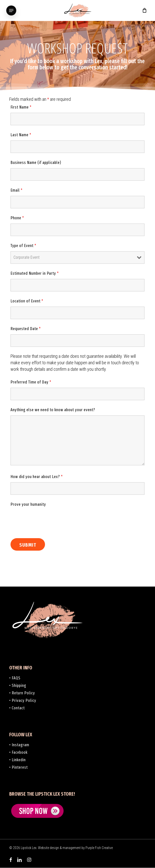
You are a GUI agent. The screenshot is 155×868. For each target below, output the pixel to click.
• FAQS (15, 678)
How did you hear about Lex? (37, 477)
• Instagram (19, 745)
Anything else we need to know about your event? (53, 410)
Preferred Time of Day (31, 382)
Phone (17, 218)
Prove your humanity (28, 504)
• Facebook (18, 752)
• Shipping (18, 685)
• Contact (17, 708)
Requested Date (26, 329)
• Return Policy (22, 693)
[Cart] (143, 10)
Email (16, 190)
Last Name (21, 135)
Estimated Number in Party (35, 273)
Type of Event (23, 246)
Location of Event (27, 301)
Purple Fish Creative (99, 848)
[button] (11, 10)
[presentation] (48, 520)
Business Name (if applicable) (36, 163)
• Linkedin (17, 760)
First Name (21, 107)
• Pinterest (18, 767)
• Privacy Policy (23, 700)
